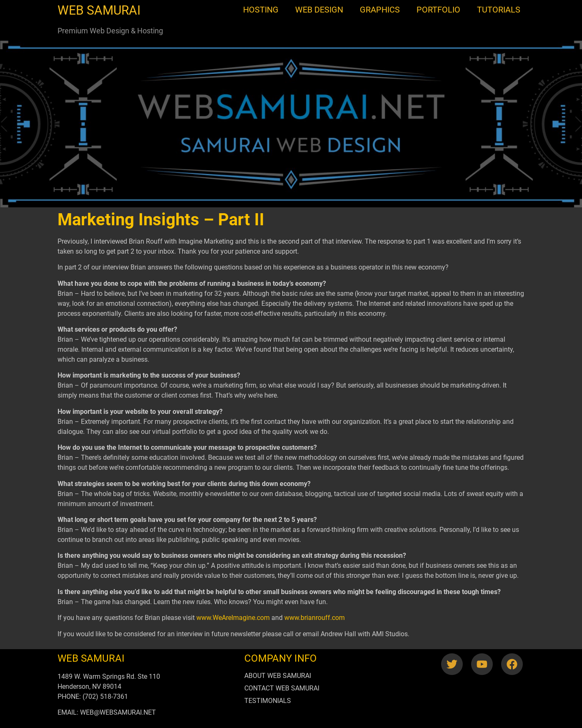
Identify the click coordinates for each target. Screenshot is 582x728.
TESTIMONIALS (268, 701)
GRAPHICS (380, 10)
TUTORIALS (499, 10)
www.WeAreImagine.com (233, 618)
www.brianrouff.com (315, 618)
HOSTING (261, 10)
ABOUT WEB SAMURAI (278, 676)
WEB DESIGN (319, 10)
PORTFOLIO (438, 10)
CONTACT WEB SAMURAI (282, 688)
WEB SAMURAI (99, 10)
